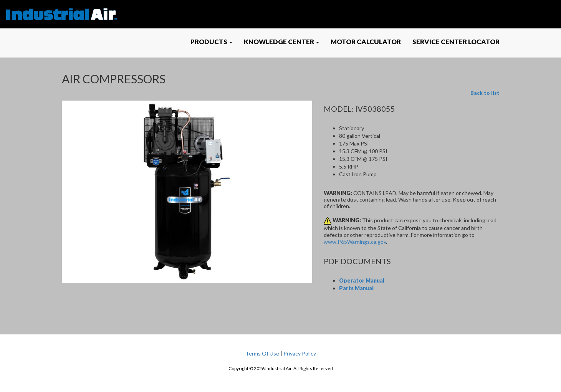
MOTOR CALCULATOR (366, 42)
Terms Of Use (262, 353)
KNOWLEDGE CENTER (281, 42)
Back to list (485, 93)
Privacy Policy (300, 353)
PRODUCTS (211, 42)
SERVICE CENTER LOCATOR (456, 42)
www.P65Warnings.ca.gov (355, 242)
